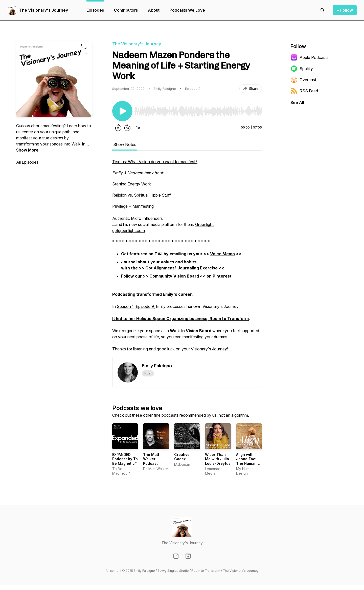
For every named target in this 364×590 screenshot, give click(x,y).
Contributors (126, 10)
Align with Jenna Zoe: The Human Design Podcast (246, 463)
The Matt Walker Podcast (151, 459)
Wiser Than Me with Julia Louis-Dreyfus (218, 459)
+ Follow (345, 10)
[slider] (198, 111)
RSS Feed (304, 91)
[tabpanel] (187, 258)
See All (297, 102)
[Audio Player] (198, 110)
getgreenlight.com (129, 230)
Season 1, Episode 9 (135, 306)
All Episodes (27, 162)
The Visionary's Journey (44, 10)
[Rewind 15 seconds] (118, 128)
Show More (27, 150)
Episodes (95, 10)
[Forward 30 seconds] (127, 128)
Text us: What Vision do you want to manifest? (155, 162)
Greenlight (204, 224)
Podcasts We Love (187, 10)
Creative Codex (182, 457)
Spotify (302, 69)
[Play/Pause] (122, 111)
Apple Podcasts (310, 57)
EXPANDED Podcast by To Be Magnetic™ (125, 459)
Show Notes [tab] (125, 144)
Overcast (303, 80)
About (154, 10)
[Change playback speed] (138, 128)
